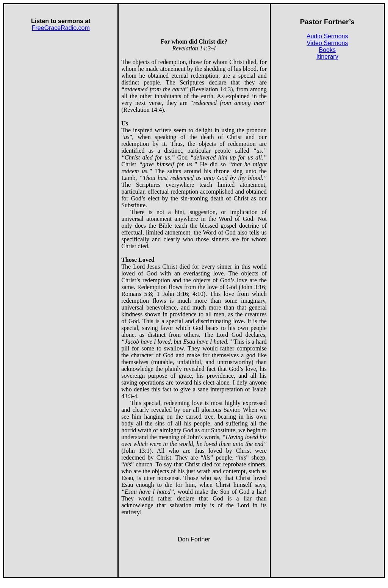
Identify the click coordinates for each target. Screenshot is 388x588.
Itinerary (327, 57)
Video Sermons (327, 43)
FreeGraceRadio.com (61, 28)
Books (327, 50)
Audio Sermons (327, 36)
